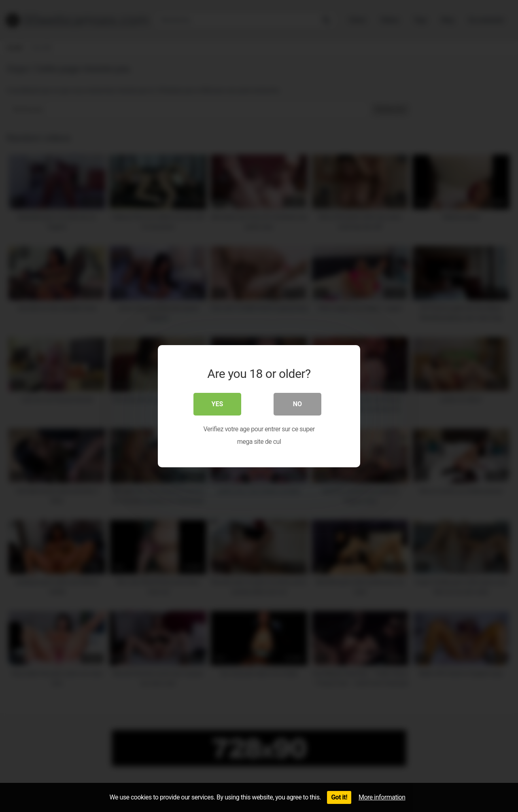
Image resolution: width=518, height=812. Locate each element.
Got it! (339, 797)
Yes (218, 404)
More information (382, 797)
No (297, 404)
